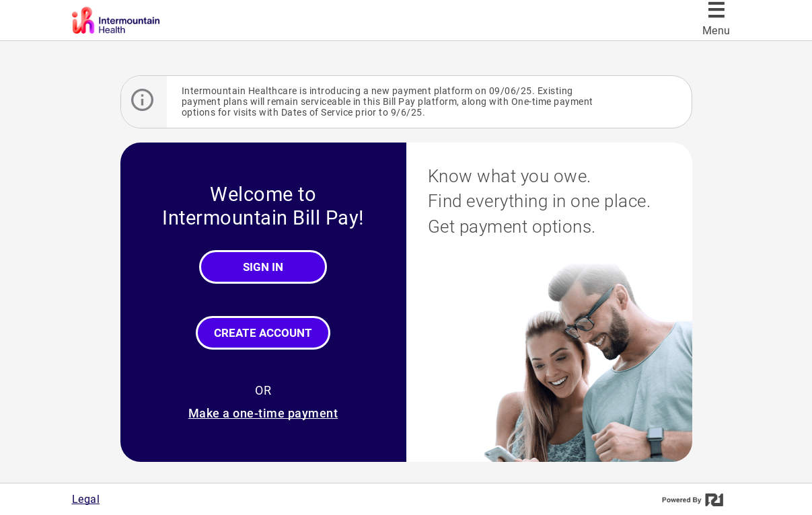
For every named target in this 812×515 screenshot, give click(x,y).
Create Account (263, 333)
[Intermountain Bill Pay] (164, 20)
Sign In (263, 267)
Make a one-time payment (263, 413)
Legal (86, 499)
